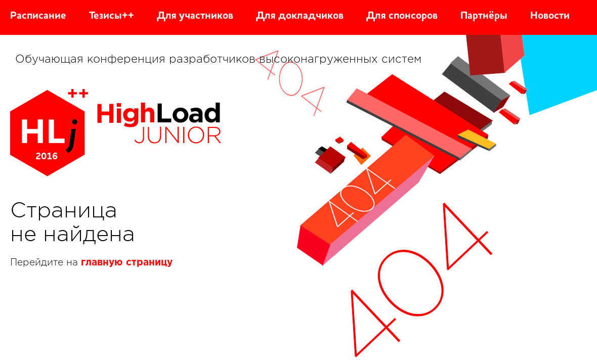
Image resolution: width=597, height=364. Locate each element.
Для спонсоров (402, 16)
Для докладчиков (300, 16)
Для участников (195, 16)
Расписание (38, 16)
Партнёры (484, 16)
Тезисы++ (112, 16)
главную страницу (127, 263)
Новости (550, 16)
